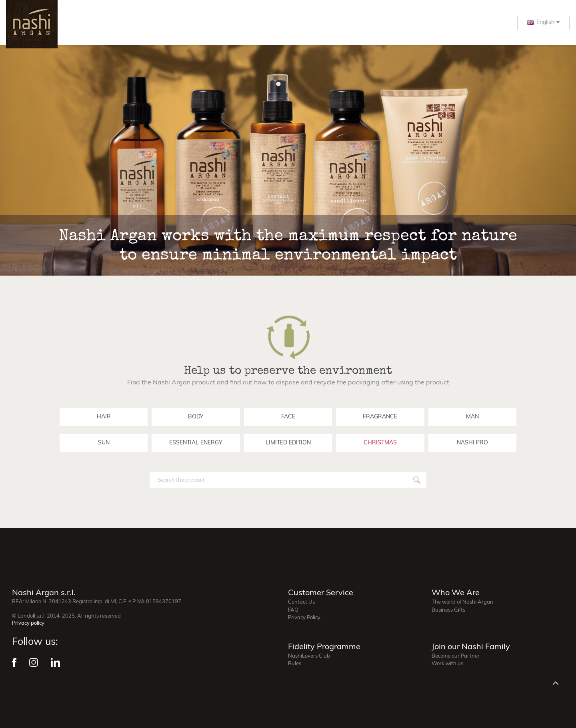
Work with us (447, 664)
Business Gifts (448, 610)
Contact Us (301, 602)
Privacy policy (28, 623)
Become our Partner (456, 656)
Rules (295, 664)
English (541, 23)
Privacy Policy (304, 618)
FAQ (293, 610)
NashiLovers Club (309, 656)
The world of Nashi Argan (462, 602)
